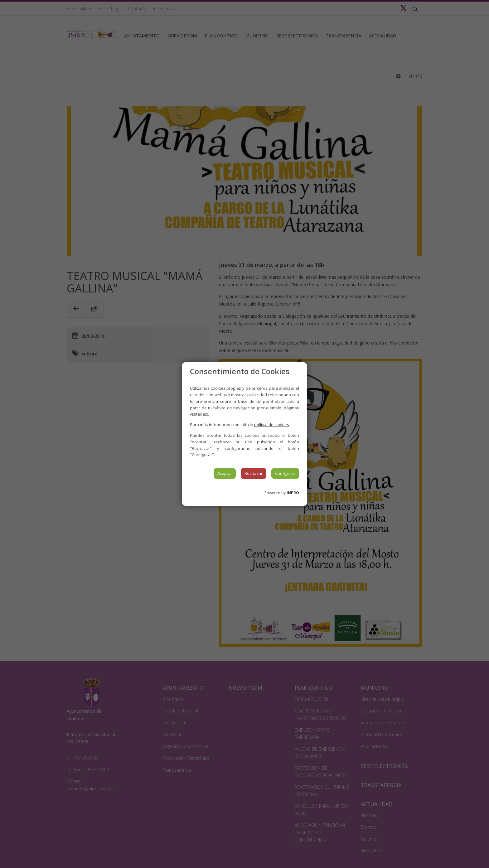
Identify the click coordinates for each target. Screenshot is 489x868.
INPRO (293, 493)
